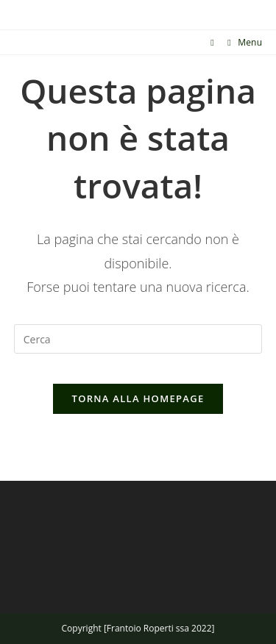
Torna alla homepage (138, 398)
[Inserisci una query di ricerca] (138, 339)
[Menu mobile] (239, 42)
